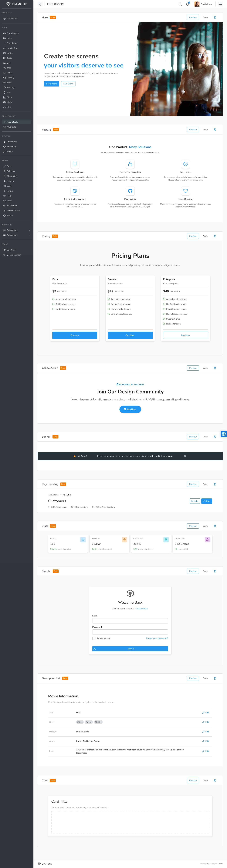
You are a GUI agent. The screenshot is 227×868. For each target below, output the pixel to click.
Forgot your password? (157, 638)
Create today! (142, 609)
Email (95, 616)
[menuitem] (17, 16)
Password (97, 627)
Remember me (103, 638)
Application (53, 495)
